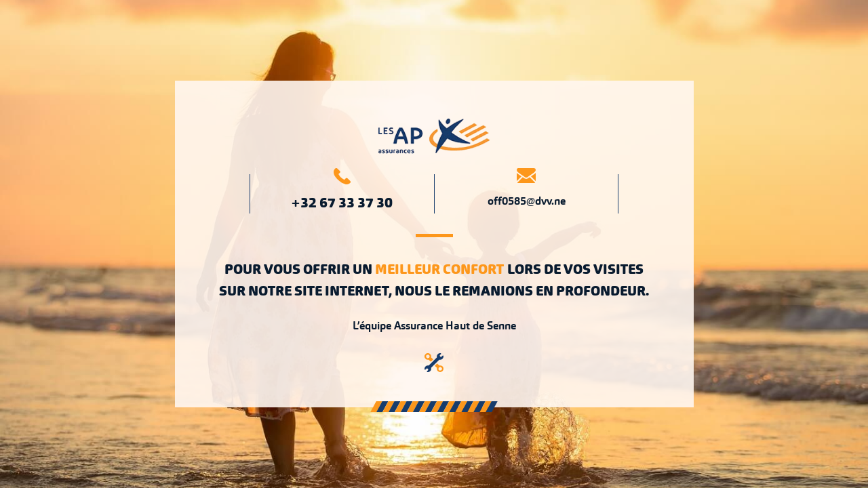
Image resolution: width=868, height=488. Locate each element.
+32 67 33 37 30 (342, 203)
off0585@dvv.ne (527, 201)
